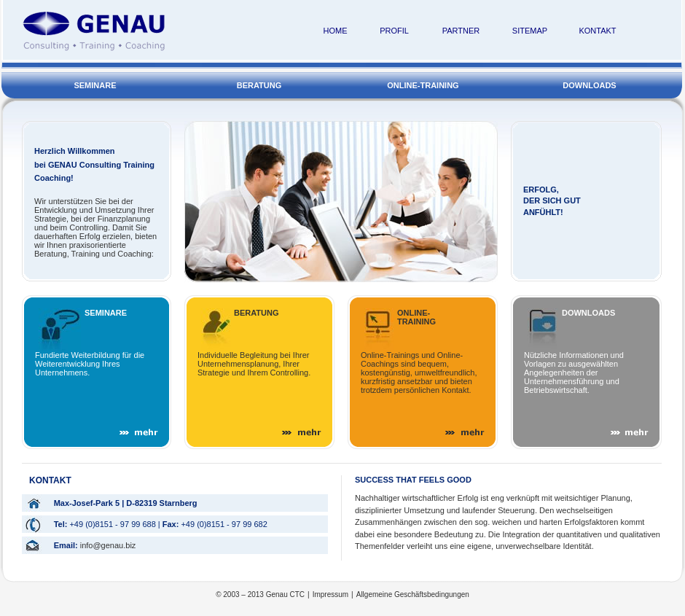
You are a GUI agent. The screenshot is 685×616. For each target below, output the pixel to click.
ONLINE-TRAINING (424, 94)
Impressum (330, 594)
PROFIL (394, 31)
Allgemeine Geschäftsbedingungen (413, 594)
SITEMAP (530, 31)
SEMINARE (96, 94)
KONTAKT (597, 31)
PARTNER (461, 31)
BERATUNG (261, 94)
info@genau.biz (108, 545)
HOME (336, 31)
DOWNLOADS (588, 94)
